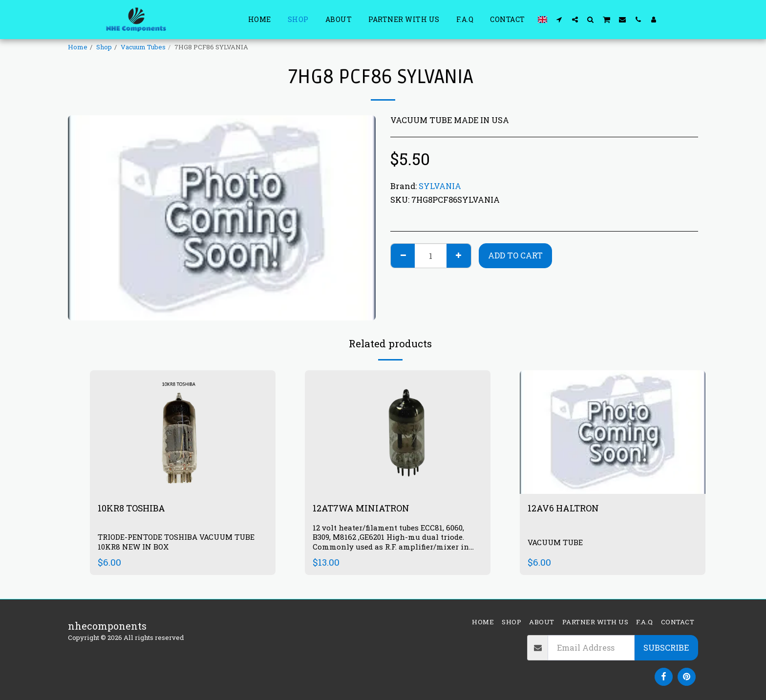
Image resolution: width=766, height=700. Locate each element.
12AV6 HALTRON (566, 509)
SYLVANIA (440, 186)
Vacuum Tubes (143, 47)
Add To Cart (515, 255)
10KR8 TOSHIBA (135, 509)
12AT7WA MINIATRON (366, 509)
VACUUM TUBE (558, 542)
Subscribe (666, 647)
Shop (104, 47)
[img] (398, 432)
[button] (559, 19)
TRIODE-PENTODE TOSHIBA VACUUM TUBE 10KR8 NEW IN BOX (182, 543)
